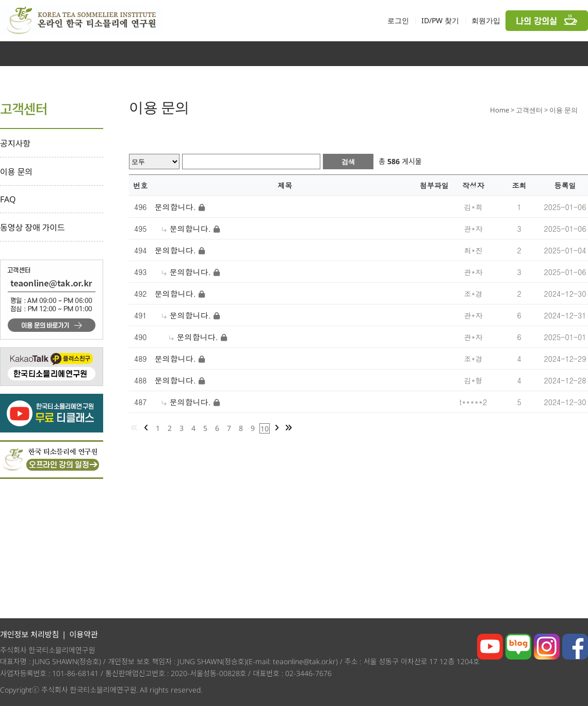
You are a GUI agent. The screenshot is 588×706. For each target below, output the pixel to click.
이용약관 (83, 634)
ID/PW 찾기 (440, 20)
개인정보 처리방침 (29, 634)
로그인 (398, 20)
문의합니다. (176, 207)
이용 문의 (16, 172)
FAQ (8, 199)
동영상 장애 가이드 (32, 228)
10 (265, 429)
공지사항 (15, 143)
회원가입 (486, 20)
